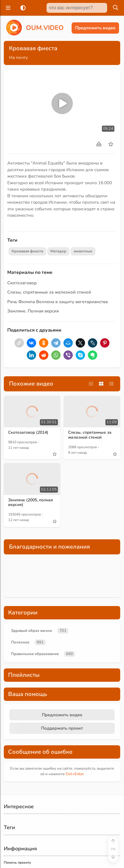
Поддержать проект (62, 728)
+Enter (75, 774)
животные (83, 251)
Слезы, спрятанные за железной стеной (49, 292)
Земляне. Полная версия (33, 311)
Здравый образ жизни (32, 631)
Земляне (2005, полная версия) (31, 502)
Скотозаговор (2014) (28, 432)
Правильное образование (35, 654)
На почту (18, 57)
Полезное (20, 642)
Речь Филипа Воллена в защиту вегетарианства (57, 302)
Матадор (58, 251)
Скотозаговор (22, 283)
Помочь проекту (17, 862)
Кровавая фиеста (27, 251)
